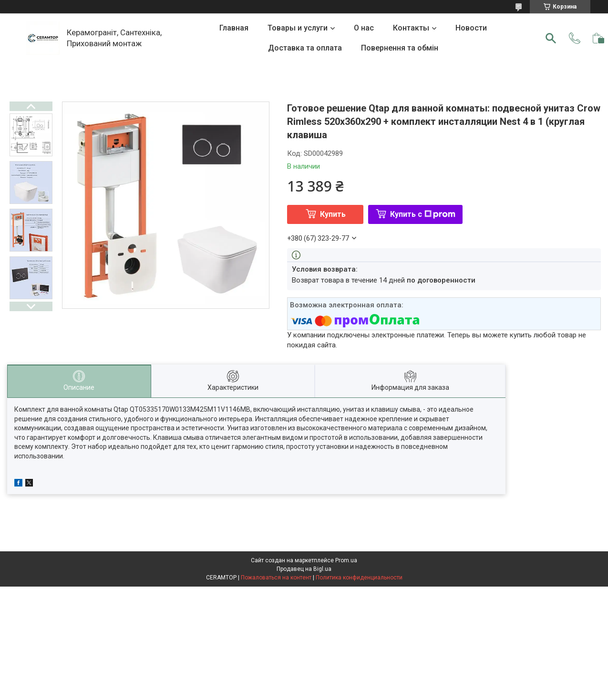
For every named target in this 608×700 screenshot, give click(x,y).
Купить (333, 214)
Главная (234, 28)
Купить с (423, 214)
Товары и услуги (298, 28)
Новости (471, 28)
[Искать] (551, 38)
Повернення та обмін (400, 48)
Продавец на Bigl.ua (304, 569)
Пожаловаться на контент (276, 578)
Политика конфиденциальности (359, 578)
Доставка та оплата (305, 48)
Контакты (411, 28)
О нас (364, 28)
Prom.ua (346, 560)
